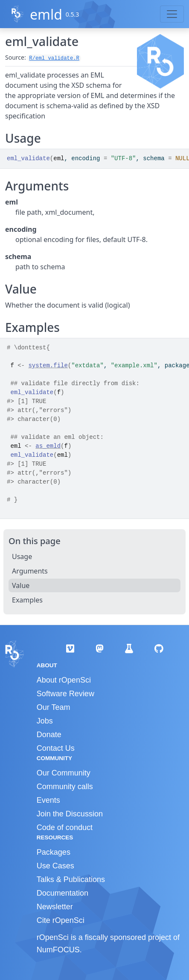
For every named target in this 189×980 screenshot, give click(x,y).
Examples (27, 600)
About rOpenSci (64, 680)
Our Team (54, 707)
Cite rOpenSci (61, 920)
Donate (49, 735)
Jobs (45, 721)
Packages (54, 852)
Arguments (30, 571)
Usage (22, 556)
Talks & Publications (71, 879)
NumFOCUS (58, 950)
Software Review (65, 694)
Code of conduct (65, 827)
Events (48, 800)
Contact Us (56, 748)
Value (21, 585)
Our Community (64, 773)
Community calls (65, 787)
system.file (48, 366)
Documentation (63, 893)
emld (46, 14)
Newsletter (55, 907)
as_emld (48, 446)
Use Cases (55, 866)
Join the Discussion (70, 814)
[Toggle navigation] (172, 14)
